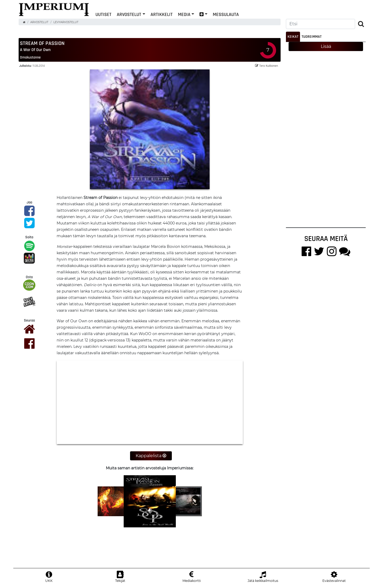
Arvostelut (129, 14)
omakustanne (30, 57)
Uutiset (103, 14)
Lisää (326, 46)
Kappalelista (151, 456)
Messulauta (226, 14)
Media (184, 14)
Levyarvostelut (66, 22)
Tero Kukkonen (267, 66)
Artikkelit (162, 14)
